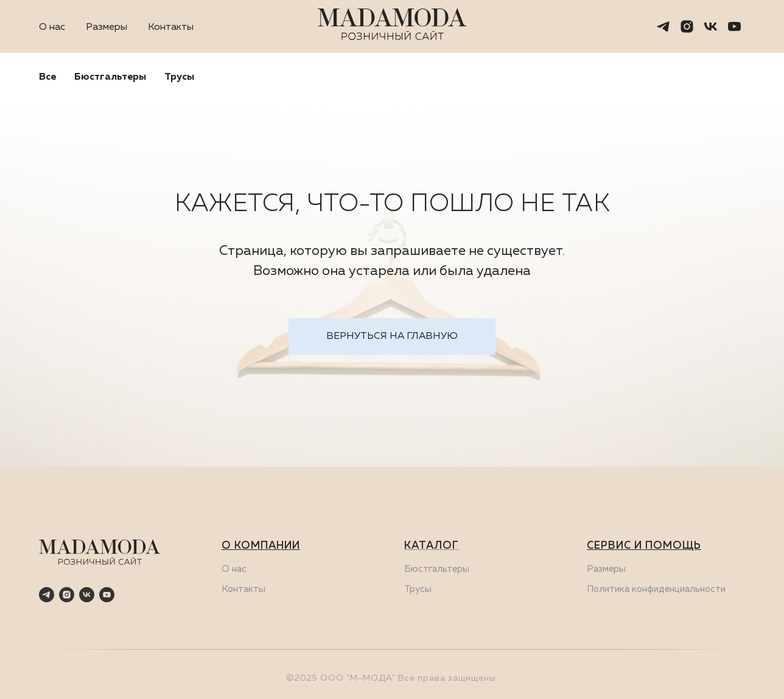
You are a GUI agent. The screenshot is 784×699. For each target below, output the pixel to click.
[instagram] (687, 26)
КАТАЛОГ (432, 546)
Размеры (107, 27)
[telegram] (663, 26)
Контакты (171, 27)
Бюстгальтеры (110, 77)
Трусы (179, 77)
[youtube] (734, 26)
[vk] (711, 26)
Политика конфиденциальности (656, 589)
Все (47, 77)
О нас (52, 27)
